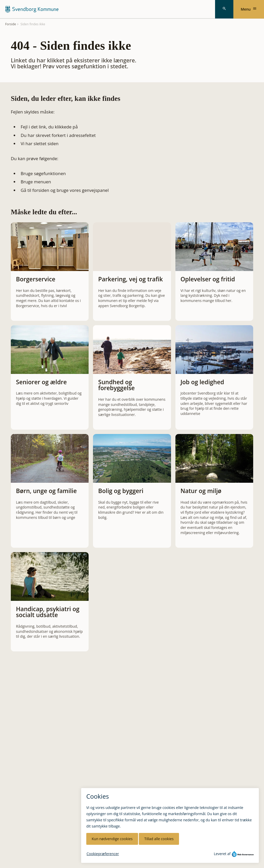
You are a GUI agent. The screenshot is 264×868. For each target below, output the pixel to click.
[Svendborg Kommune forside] (32, 9)
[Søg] (224, 9)
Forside (11, 24)
